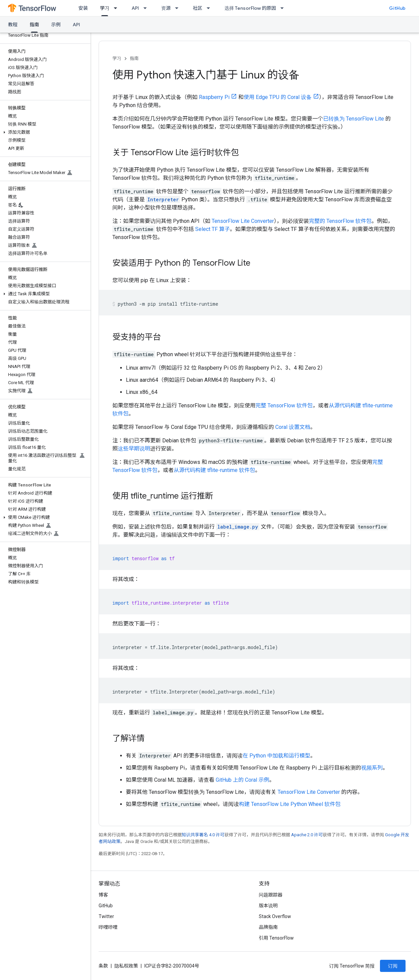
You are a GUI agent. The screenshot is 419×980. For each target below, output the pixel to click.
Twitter (106, 916)
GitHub (397, 8)
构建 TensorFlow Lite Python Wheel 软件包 (290, 804)
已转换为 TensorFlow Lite (354, 119)
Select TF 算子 (213, 229)
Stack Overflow (275, 916)
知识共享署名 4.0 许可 (203, 835)
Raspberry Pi (214, 97)
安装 (83, 8)
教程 (13, 25)
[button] (44, 132)
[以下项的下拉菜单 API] (147, 8)
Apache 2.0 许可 (307, 835)
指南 (134, 58)
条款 (103, 966)
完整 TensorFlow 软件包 (284, 405)
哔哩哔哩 (108, 927)
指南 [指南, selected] (34, 25)
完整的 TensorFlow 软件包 (340, 221)
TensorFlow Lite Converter (243, 221)
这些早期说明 (134, 449)
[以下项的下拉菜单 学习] (117, 8)
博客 (103, 895)
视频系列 (372, 768)
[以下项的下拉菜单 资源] (179, 8)
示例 (56, 25)
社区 (198, 8)
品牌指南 (268, 927)
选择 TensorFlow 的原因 (250, 8)
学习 (117, 58)
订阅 (393, 966)
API (135, 8)
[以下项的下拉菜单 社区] (210, 8)
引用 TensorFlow (276, 938)
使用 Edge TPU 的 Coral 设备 (278, 97)
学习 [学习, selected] (105, 8)
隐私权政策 (126, 966)
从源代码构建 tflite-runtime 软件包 (214, 470)
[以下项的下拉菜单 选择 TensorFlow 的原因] (284, 8)
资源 (166, 8)
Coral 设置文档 (293, 427)
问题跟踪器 (271, 895)
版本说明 (268, 906)
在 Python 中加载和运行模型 (276, 756)
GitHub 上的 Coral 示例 (242, 780)
